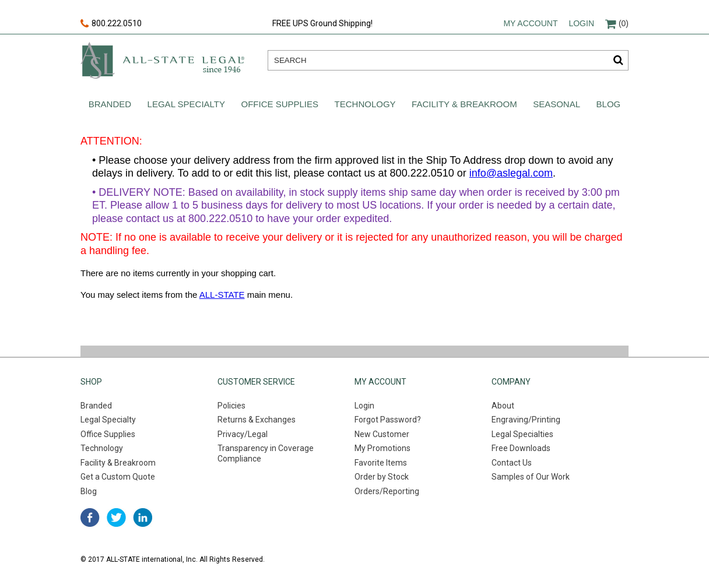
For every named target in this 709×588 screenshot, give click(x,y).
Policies (231, 406)
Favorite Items (381, 463)
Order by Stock (382, 477)
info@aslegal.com (511, 173)
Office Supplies (280, 104)
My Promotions (382, 448)
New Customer (382, 434)
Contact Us (512, 463)
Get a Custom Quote (118, 477)
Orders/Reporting (387, 491)
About (503, 406)
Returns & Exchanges (257, 420)
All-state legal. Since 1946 (162, 60)
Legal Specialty (186, 104)
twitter (116, 517)
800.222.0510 (111, 24)
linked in (143, 517)
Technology (365, 104)
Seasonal (557, 104)
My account (530, 23)
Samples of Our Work (531, 477)
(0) (617, 23)
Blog (609, 104)
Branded (110, 104)
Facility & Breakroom (464, 104)
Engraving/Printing (526, 420)
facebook (90, 517)
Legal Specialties (522, 434)
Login (581, 23)
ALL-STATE (222, 295)
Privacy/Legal (243, 434)
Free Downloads (521, 448)
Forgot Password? (388, 420)
